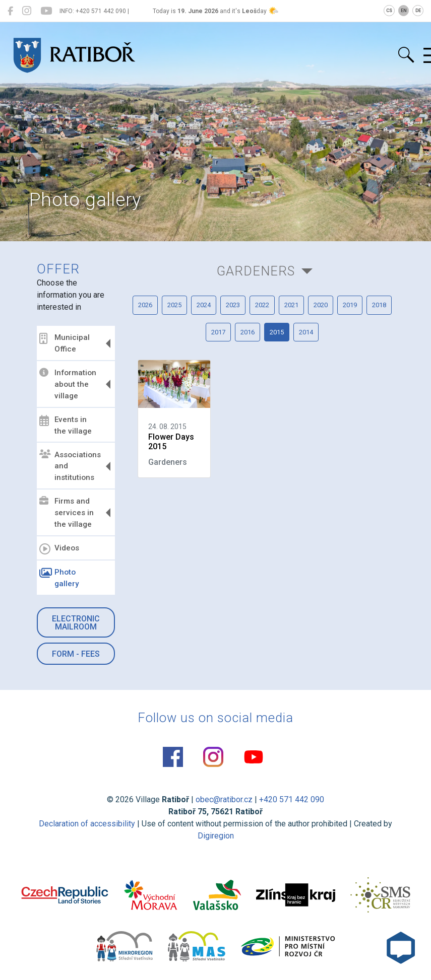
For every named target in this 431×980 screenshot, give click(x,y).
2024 (204, 305)
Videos (59, 549)
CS (389, 11)
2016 (248, 332)
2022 (262, 305)
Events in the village (66, 425)
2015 (277, 332)
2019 (350, 305)
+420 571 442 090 (292, 799)
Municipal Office (65, 343)
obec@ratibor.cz (224, 799)
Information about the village (68, 384)
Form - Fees (76, 654)
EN (404, 11)
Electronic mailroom (76, 623)
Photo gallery (59, 578)
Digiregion (216, 836)
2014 (306, 332)
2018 (379, 305)
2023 (233, 305)
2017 (218, 332)
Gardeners (256, 271)
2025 (174, 305)
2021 (291, 305)
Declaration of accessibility (87, 824)
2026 (145, 305)
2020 (321, 305)
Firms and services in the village (67, 513)
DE (418, 11)
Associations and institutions (70, 466)
